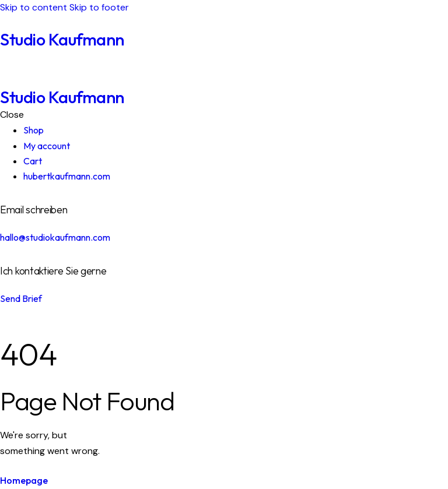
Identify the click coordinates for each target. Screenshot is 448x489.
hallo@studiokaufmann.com (55, 237)
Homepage (24, 480)
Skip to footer (99, 7)
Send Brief (21, 298)
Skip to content (34, 7)
